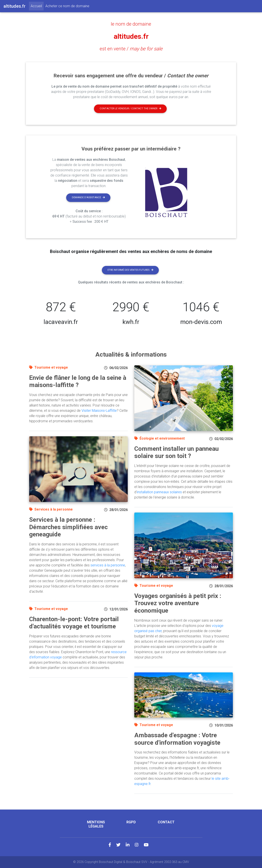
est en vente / (131, 49)
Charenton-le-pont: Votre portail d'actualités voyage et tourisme (74, 623)
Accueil (37, 6)
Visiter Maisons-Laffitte (99, 411)
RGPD (131, 822)
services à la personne (108, 565)
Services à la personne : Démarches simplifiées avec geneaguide (68, 527)
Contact (166, 822)
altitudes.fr (131, 36)
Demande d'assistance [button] (88, 197)
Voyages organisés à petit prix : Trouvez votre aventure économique (178, 603)
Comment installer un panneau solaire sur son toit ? (176, 452)
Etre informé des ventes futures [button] (130, 270)
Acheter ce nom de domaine (67, 6)
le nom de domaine (131, 24)
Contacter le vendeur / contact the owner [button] (130, 109)
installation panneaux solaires (159, 492)
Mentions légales (96, 824)
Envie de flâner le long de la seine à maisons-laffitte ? (78, 381)
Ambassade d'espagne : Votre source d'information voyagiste (177, 739)
